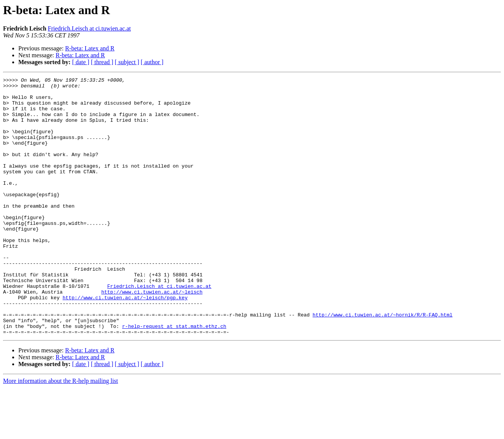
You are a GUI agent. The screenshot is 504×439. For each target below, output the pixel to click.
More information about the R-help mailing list (60, 432)
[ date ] (81, 62)
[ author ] (152, 62)
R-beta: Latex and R (90, 48)
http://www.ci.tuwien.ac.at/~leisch (152, 335)
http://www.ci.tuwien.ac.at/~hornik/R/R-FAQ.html (382, 363)
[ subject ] (127, 62)
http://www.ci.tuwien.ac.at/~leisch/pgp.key (125, 342)
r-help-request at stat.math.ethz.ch (174, 376)
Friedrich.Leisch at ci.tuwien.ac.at (89, 28)
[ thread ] (102, 62)
